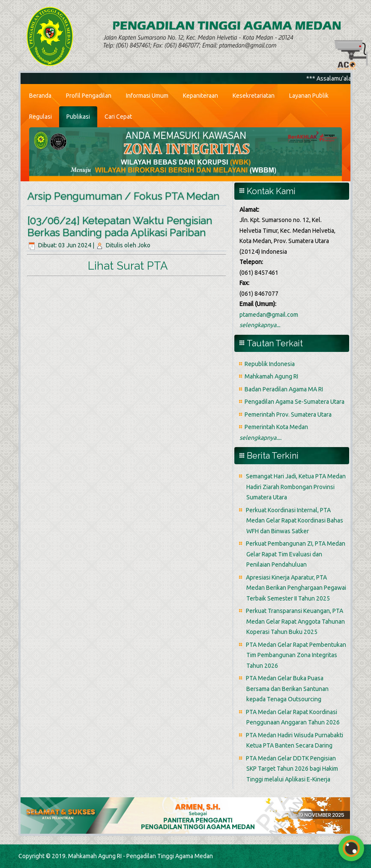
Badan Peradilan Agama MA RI (284, 389)
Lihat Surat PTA (126, 266)
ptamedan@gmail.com (269, 315)
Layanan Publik (309, 96)
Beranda (40, 96)
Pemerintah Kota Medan (276, 427)
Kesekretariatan (254, 96)
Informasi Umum (147, 96)
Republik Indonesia (270, 364)
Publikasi (78, 117)
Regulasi (40, 117)
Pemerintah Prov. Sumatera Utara (288, 414)
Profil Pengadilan (89, 96)
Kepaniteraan (200, 96)
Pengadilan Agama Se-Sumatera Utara (295, 402)
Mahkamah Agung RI (271, 376)
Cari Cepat (118, 117)
